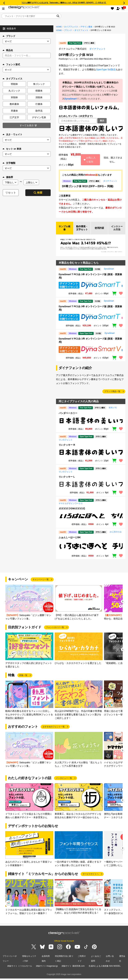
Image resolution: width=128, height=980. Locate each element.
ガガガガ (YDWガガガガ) (72, 512)
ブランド (9, 36)
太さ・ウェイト (12, 134)
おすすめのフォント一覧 (54, 731)
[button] (123, 606)
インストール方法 (117, 230)
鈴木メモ (113, 412)
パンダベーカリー (68, 417)
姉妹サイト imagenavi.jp (47, 968)
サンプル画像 (64, 230)
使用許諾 (99, 230)
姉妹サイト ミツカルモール (20, 968)
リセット (11, 193)
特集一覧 (23, 679)
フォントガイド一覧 (55, 631)
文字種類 (9, 163)
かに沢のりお (116, 536)
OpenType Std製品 (106, 69)
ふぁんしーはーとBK (70, 541)
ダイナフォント (81, 30)
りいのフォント (66, 444)
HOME (59, 27)
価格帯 (8, 177)
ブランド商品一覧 (112, 396)
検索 (38, 193)
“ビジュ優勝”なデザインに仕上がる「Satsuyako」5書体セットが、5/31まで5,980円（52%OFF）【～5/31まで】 (64, 3)
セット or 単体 (12, 149)
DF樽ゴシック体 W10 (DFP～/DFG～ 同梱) (88, 186)
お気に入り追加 (90, 160)
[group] (29, 607)
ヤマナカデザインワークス (71, 507)
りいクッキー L (67, 481)
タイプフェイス (71, 27)
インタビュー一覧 (64, 782)
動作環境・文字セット (82, 230)
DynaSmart (70, 99)
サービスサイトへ (91, 878)
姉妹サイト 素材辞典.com (73, 968)
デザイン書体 (86, 27)
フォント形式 (11, 64)
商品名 (8, 50)
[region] (91, 128)
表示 (102, 121)
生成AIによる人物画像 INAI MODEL (105, 968)
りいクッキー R (67, 449)
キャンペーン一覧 (41, 583)
